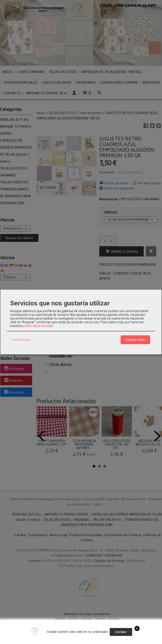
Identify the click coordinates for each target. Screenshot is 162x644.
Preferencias (21, 340)
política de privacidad (37, 326)
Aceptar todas (135, 340)
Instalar (121, 632)
